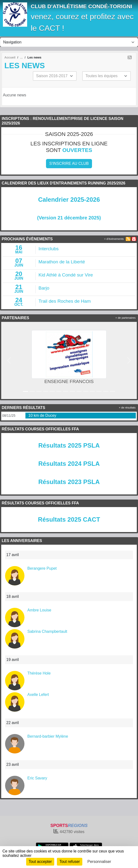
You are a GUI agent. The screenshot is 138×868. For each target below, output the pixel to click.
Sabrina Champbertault (47, 631)
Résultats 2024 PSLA (69, 464)
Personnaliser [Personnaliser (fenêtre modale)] (99, 862)
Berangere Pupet (42, 568)
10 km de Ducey (42, 415)
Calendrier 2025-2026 (69, 200)
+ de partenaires (126, 318)
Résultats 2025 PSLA (69, 445)
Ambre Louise (39, 610)
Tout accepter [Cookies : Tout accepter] (40, 862)
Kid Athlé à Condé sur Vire (66, 275)
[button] (9, 360)
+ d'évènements (114, 239)
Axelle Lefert (38, 695)
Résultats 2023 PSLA (69, 482)
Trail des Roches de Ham (65, 301)
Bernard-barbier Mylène (48, 736)
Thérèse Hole (39, 673)
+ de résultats (127, 408)
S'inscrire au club (69, 163)
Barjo (44, 288)
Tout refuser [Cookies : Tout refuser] (69, 862)
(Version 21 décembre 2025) (69, 218)
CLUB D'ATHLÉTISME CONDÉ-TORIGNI (81, 6)
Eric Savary (37, 778)
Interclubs (49, 249)
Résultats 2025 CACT (69, 519)
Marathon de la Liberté (62, 262)
